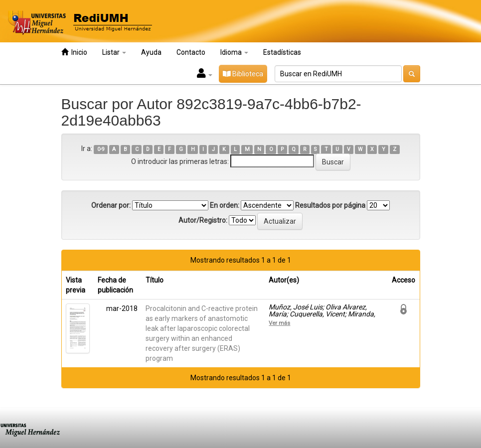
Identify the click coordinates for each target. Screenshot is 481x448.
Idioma (234, 52)
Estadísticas (282, 52)
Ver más (279, 323)
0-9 (101, 149)
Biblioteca (243, 74)
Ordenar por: (111, 205)
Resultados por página (330, 205)
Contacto (191, 52)
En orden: (225, 205)
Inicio (74, 52)
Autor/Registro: (203, 220)
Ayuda (151, 52)
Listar (114, 52)
